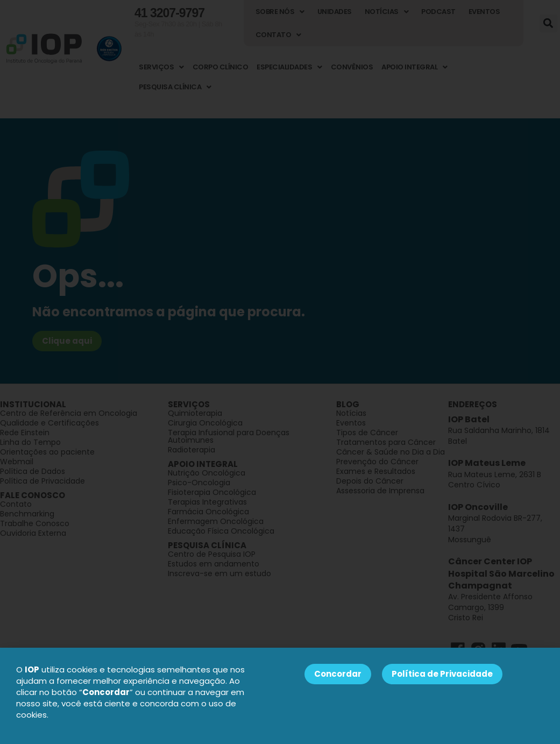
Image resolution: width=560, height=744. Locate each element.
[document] (280, 372)
